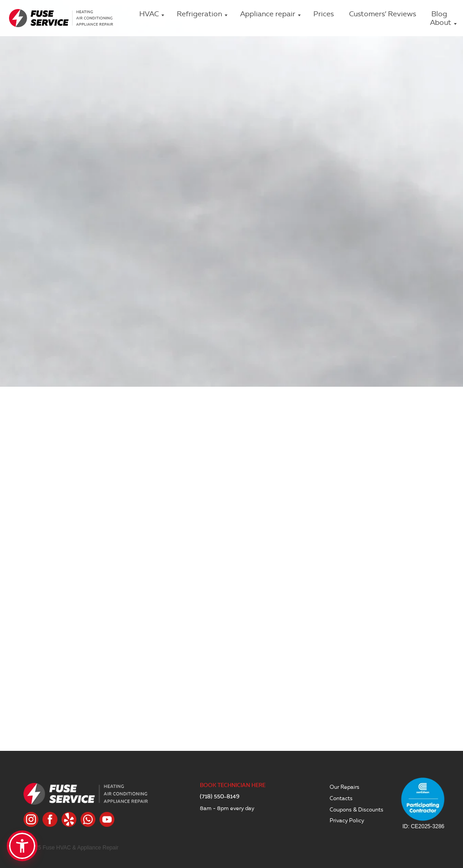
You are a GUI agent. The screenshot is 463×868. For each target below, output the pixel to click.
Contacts (341, 798)
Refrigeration (199, 14)
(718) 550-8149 (220, 797)
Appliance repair (268, 14)
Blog (439, 14)
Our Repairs (345, 787)
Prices (324, 14)
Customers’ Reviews (383, 14)
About (441, 22)
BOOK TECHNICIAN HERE (233, 786)
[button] (22, 846)
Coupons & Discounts (357, 809)
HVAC (149, 14)
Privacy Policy (347, 820)
